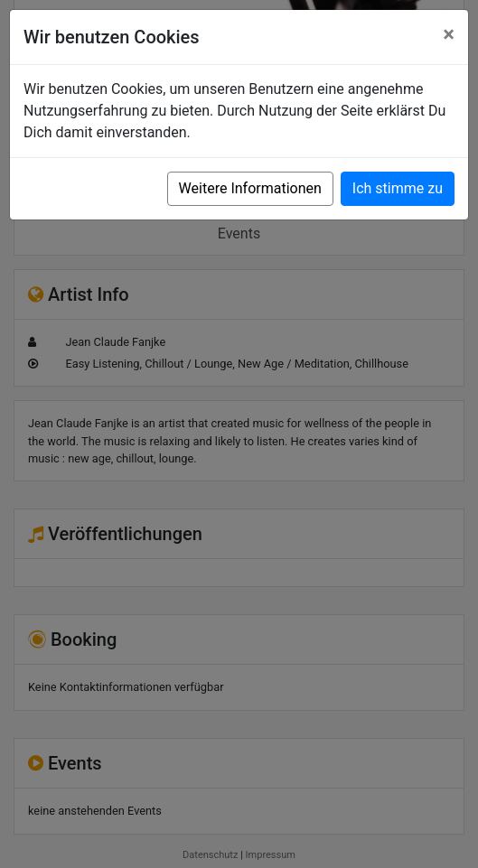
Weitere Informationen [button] (250, 188)
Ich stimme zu (398, 188)
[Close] (449, 34)
